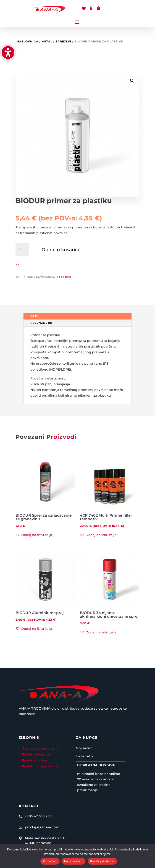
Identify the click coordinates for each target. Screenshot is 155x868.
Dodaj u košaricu (61, 250)
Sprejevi (63, 41)
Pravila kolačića (34, 760)
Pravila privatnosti (37, 754)
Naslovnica (28, 41)
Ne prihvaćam (74, 861)
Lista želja (85, 756)
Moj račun (84, 748)
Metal (47, 41)
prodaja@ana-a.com (42, 827)
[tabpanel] (77, 365)
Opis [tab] (34, 316)
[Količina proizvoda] (22, 250)
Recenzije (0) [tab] (41, 323)
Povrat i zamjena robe (40, 766)
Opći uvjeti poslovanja (41, 748)
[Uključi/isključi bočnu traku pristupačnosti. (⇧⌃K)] (8, 52)
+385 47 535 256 (38, 816)
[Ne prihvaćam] (149, 856)
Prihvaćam (50, 861)
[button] (77, 22)
